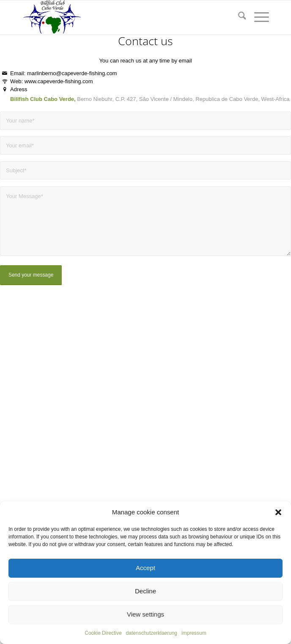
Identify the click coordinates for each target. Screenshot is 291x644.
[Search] (238, 17)
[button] (278, 512)
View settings (145, 614)
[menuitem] (238, 17)
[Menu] (257, 17)
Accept (145, 568)
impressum (194, 633)
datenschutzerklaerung (152, 633)
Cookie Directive (103, 633)
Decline (145, 591)
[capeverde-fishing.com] (121, 17)
